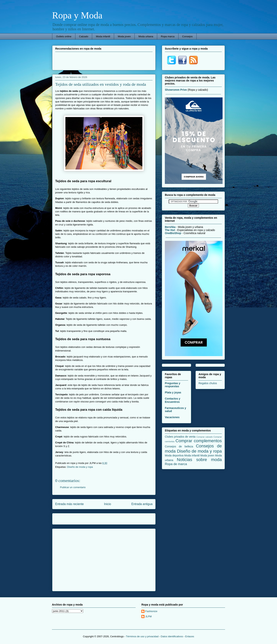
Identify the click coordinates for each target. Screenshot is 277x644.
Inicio (108, 504)
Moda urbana (146, 36)
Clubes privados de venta (180, 437)
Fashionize (151, 611)
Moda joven (124, 36)
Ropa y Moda (77, 15)
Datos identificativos (172, 636)
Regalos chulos (208, 383)
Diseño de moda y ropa (80, 467)
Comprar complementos (199, 441)
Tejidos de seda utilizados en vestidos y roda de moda (101, 84)
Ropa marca (168, 36)
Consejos (187, 36)
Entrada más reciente (69, 504)
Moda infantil (103, 36)
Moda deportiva (174, 455)
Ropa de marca (176, 464)
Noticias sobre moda (199, 460)
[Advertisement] (104, 61)
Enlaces (190, 636)
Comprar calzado (204, 437)
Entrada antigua (142, 504)
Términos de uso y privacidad (142, 636)
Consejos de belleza (179, 446)
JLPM (148, 616)
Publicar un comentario (73, 487)
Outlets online (64, 36)
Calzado (84, 36)
